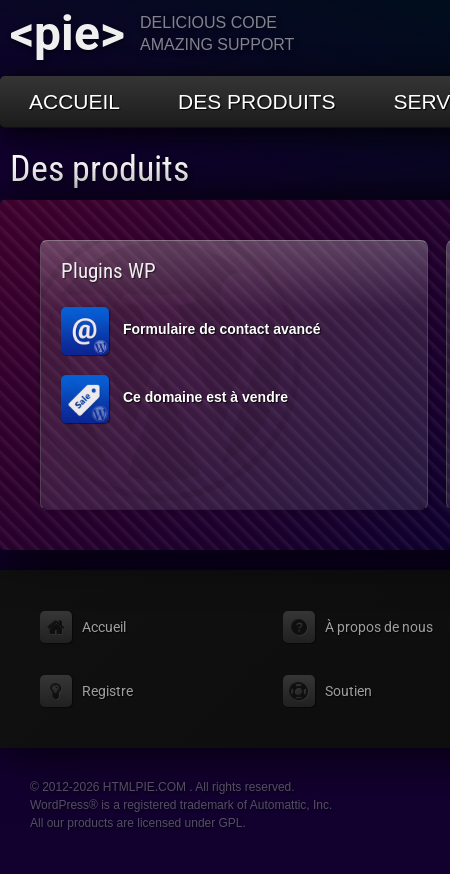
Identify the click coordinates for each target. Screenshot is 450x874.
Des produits (257, 101)
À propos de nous (379, 627)
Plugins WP (108, 271)
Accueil (74, 101)
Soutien (348, 691)
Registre (107, 691)
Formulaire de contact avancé (191, 331)
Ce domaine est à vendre (174, 399)
